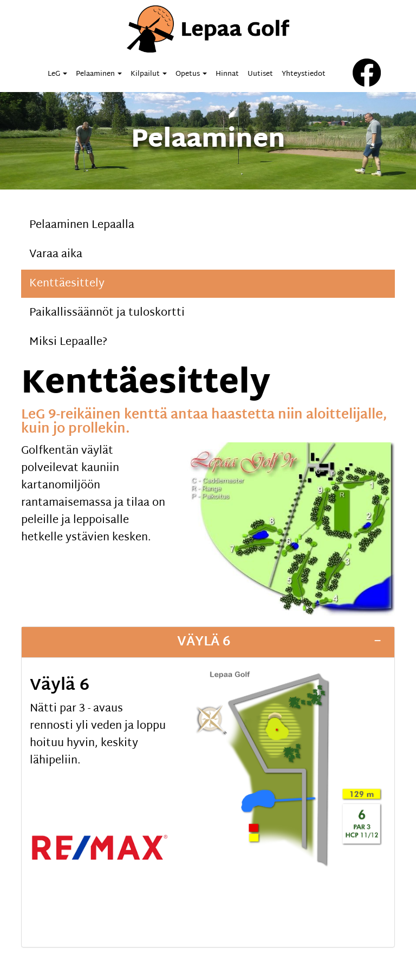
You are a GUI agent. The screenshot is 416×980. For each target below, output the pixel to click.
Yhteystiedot (304, 74)
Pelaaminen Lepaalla (82, 225)
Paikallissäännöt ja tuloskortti (107, 313)
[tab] (208, 642)
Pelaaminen (99, 74)
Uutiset (260, 74)
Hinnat (227, 74)
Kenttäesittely (67, 284)
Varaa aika (56, 254)
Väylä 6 (204, 642)
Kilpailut (149, 74)
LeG (57, 74)
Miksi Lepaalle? (68, 342)
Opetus (191, 74)
